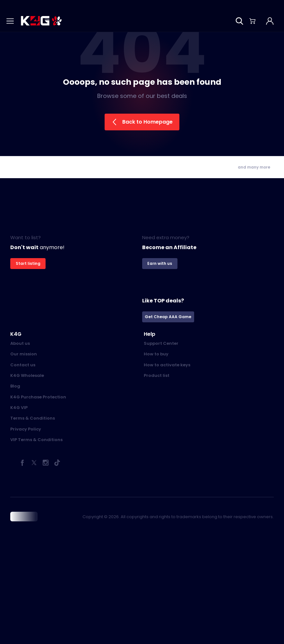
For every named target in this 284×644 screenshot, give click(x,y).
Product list (157, 375)
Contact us (23, 365)
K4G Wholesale (27, 375)
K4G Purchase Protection (38, 397)
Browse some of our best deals (142, 96)
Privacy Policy (26, 429)
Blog (15, 386)
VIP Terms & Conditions (36, 440)
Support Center (161, 343)
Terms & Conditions (33, 418)
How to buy (156, 354)
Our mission (24, 354)
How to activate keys (167, 365)
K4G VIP (19, 408)
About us (20, 343)
